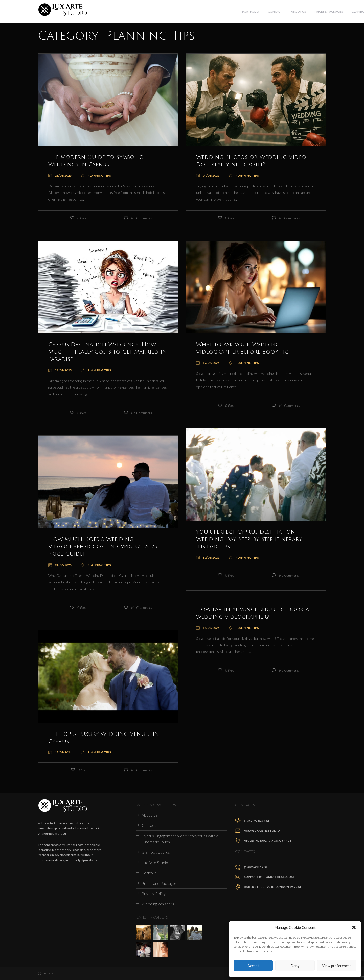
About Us (150, 815)
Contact (149, 825)
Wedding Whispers (158, 904)
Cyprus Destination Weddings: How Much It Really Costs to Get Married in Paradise (107, 352)
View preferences (337, 966)
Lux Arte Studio (155, 862)
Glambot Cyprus (156, 852)
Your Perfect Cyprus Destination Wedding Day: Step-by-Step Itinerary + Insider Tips (254, 539)
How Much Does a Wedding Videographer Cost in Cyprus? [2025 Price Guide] (107, 546)
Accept (253, 966)
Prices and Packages (159, 883)
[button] (354, 927)
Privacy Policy (154, 893)
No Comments (141, 218)
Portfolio (149, 873)
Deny (295, 966)
